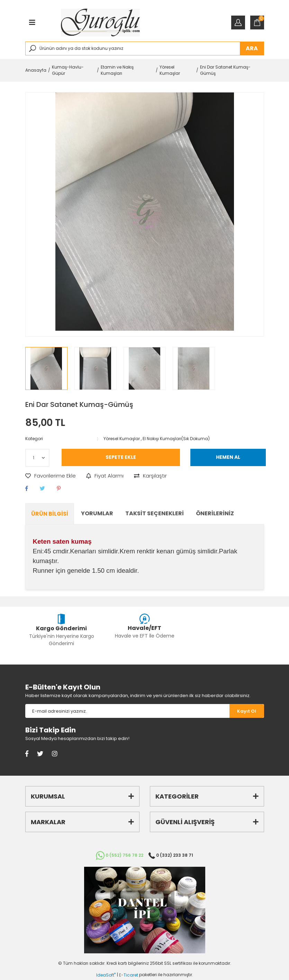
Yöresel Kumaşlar (122, 439)
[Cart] (257, 23)
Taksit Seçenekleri (155, 513)
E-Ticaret (129, 975)
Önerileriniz (215, 513)
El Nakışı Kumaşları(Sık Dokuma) (176, 439)
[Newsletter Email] (127, 711)
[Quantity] (37, 458)
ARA (252, 48)
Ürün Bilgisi (50, 514)
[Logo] (101, 23)
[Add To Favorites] (51, 476)
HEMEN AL (228, 457)
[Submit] (247, 711)
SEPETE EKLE (121, 457)
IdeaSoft (106, 975)
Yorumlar (97, 513)
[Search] (145, 48)
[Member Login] (238, 23)
